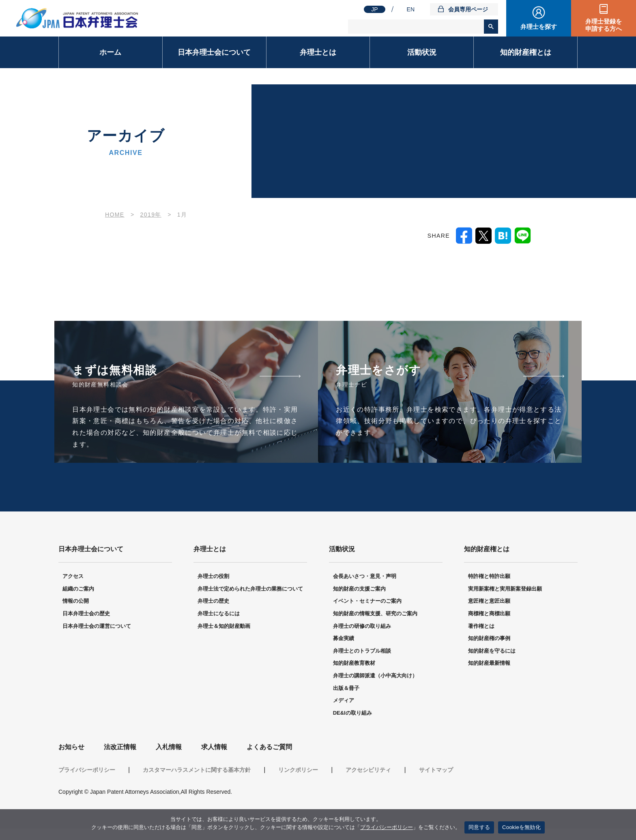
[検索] (416, 27)
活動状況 (422, 52)
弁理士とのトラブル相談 (362, 652)
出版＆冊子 (346, 689)
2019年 (151, 215)
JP (374, 9)
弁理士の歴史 (213, 602)
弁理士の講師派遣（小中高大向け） (375, 677)
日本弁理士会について (214, 52)
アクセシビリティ (368, 771)
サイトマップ (436, 771)
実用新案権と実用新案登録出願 (505, 590)
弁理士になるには (219, 615)
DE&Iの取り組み (352, 714)
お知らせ (71, 748)
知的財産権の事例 (489, 639)
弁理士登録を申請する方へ (604, 25)
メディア (344, 701)
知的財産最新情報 (489, 664)
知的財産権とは (526, 52)
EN (411, 9)
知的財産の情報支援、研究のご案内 (375, 615)
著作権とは (481, 627)
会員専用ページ (468, 9)
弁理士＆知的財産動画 (224, 627)
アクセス (73, 577)
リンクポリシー (298, 771)
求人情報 (214, 748)
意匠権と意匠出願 (489, 602)
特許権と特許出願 (489, 577)
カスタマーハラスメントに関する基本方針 (197, 771)
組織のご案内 (78, 590)
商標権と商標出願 (489, 615)
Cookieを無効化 (521, 827)
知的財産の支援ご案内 (359, 590)
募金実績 (344, 639)
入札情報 (169, 748)
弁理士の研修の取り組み (362, 627)
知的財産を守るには (492, 652)
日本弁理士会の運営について (97, 627)
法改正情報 (120, 748)
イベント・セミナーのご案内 (367, 602)
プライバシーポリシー (87, 771)
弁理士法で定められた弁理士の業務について (250, 590)
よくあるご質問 (269, 748)
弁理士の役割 (213, 577)
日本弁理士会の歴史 (86, 615)
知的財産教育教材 (354, 664)
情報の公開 (76, 602)
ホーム (110, 52)
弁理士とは (318, 52)
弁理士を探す (539, 27)
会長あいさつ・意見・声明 (365, 577)
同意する (479, 827)
